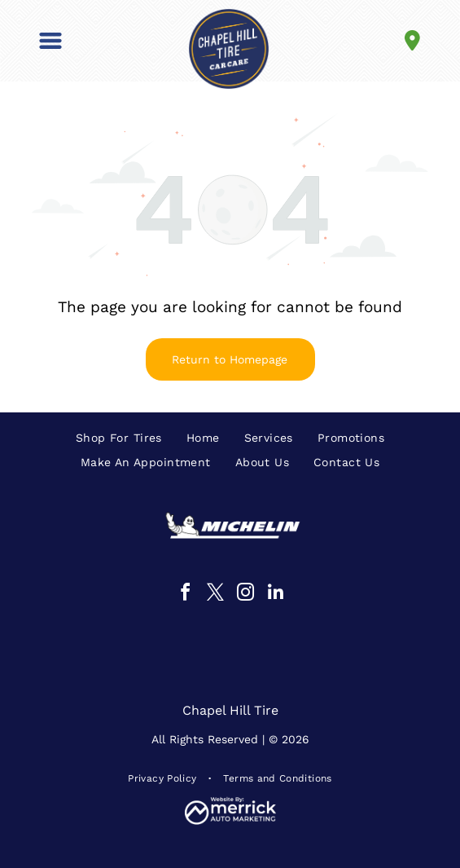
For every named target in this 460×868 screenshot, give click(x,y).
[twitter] (215, 595)
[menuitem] (119, 438)
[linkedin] (275, 595)
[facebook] (185, 595)
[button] (50, 41)
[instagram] (245, 595)
